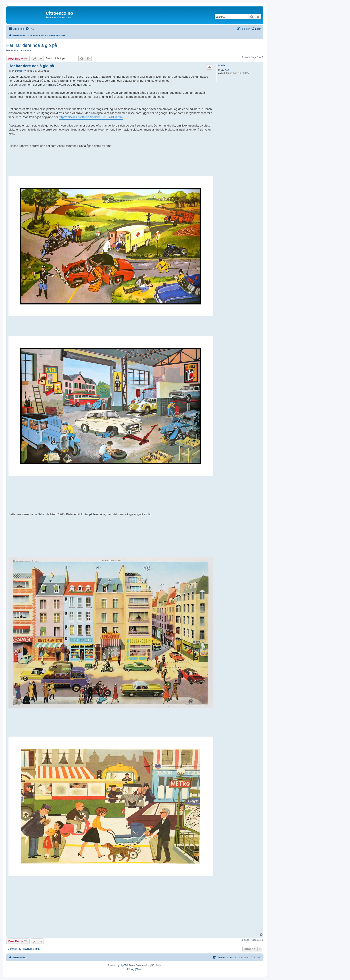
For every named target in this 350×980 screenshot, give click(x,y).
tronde (222, 65)
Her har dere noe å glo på (32, 45)
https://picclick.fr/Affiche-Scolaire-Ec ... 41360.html (91, 117)
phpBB (123, 965)
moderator (25, 50)
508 (227, 70)
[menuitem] (30, 29)
